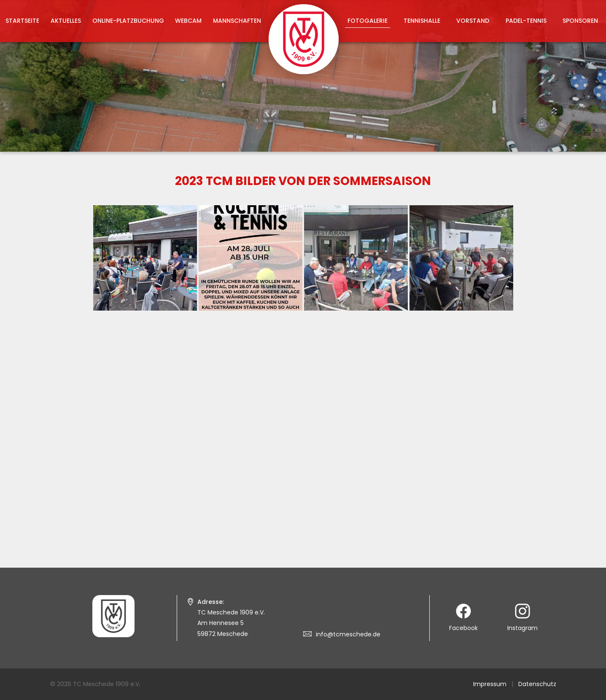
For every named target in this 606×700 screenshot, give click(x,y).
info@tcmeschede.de (348, 634)
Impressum (490, 684)
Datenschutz (537, 684)
